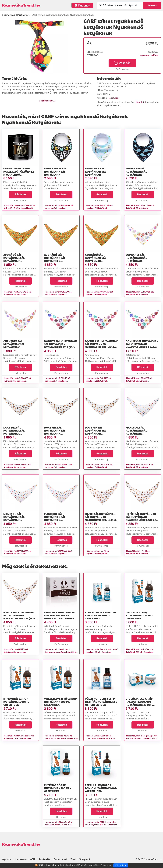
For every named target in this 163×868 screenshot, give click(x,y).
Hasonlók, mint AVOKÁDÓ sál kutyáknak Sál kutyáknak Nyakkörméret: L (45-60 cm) (99, 295)
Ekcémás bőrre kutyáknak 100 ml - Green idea (58, 788)
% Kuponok (85, 859)
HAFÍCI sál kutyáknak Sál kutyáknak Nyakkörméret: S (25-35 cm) (142, 518)
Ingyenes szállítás (149, 55)
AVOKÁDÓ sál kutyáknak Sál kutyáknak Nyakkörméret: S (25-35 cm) (19, 261)
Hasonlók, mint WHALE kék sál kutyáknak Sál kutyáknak (140, 207)
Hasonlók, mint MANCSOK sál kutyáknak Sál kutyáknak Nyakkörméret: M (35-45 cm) (18, 554)
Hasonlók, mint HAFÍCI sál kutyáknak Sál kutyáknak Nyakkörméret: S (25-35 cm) (138, 554)
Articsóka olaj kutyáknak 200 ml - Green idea (139, 615)
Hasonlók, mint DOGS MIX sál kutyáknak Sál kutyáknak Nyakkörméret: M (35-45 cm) (58, 467)
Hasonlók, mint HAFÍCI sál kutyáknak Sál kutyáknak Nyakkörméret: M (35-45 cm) (16, 652)
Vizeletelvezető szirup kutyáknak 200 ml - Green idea (60, 702)
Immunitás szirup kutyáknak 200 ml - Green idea (17, 702)
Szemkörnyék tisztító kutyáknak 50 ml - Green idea (100, 615)
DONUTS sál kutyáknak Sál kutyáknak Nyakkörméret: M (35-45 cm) (101, 346)
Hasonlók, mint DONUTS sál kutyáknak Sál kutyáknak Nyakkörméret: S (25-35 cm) (58, 381)
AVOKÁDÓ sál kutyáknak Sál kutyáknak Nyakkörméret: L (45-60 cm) (101, 261)
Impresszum (21, 859)
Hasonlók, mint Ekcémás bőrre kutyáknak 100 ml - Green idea (58, 824)
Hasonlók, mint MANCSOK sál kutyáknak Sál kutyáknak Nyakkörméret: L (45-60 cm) (58, 554)
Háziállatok (113, 98)
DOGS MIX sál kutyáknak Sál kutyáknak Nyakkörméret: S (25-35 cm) (19, 434)
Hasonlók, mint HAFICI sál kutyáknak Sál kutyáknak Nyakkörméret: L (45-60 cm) (98, 554)
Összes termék (60, 859)
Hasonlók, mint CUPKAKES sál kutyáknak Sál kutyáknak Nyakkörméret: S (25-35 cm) (140, 295)
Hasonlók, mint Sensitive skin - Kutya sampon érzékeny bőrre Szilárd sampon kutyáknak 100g (61, 652)
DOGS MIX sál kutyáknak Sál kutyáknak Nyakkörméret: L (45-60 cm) (101, 434)
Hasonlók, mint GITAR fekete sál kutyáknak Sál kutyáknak (59, 207)
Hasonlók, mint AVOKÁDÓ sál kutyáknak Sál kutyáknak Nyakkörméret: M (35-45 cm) (58, 295)
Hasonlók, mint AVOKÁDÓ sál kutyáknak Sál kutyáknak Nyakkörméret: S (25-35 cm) (18, 295)
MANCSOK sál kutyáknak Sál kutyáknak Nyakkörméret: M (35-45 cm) (20, 520)
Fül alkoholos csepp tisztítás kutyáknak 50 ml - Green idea (101, 702)
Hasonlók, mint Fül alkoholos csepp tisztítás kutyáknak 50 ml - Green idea (100, 739)
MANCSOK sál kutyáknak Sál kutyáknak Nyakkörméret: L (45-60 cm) (60, 520)
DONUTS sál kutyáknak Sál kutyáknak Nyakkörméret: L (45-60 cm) (142, 346)
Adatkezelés (44, 859)
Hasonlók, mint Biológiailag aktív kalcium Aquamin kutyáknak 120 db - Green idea (142, 739)
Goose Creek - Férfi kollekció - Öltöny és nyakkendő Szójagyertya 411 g (19, 173)
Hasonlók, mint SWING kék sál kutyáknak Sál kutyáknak (99, 207)
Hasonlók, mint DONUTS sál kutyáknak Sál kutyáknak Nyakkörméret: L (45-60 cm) (139, 381)
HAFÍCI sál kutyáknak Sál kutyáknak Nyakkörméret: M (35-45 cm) (20, 617)
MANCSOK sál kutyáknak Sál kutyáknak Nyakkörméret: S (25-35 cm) (142, 434)
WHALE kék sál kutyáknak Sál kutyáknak (136, 171)
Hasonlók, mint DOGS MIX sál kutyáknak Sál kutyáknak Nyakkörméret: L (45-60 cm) (99, 467)
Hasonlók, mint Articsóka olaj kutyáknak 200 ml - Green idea (140, 651)
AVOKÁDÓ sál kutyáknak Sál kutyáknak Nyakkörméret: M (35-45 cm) (61, 261)
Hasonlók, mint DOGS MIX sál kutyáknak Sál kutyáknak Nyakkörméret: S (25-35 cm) (18, 467)
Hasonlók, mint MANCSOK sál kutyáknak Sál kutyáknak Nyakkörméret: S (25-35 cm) (140, 467)
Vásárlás (122, 63)
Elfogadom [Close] (121, 865)
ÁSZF (33, 859)
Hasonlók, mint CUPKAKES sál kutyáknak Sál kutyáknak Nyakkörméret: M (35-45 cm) (18, 381)
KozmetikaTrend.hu (21, 5)
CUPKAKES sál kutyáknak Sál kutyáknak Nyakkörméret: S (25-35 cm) (142, 261)
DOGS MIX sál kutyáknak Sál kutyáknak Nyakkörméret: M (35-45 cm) (61, 434)
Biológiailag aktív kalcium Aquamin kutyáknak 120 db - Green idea (139, 703)
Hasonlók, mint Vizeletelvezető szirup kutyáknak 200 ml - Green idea (61, 737)
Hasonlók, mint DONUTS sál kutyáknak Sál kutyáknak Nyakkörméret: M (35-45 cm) (98, 381)
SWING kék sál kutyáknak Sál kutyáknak (96, 171)
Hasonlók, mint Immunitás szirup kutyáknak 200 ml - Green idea (19, 737)
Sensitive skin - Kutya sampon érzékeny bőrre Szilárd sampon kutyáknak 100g (60, 617)
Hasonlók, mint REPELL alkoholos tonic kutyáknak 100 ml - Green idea (101, 824)
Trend (73, 859)
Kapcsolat (7, 859)
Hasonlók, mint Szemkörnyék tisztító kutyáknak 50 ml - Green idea (102, 651)
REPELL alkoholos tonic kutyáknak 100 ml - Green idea (102, 788)
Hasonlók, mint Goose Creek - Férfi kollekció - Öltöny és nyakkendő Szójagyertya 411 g (20, 208)
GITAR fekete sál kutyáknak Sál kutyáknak (55, 171)
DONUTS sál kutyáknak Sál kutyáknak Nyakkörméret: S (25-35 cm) (60, 346)
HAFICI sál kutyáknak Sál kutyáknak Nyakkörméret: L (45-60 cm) (101, 518)
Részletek (20, 195)
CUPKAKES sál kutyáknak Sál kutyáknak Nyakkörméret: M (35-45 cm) (20, 347)
